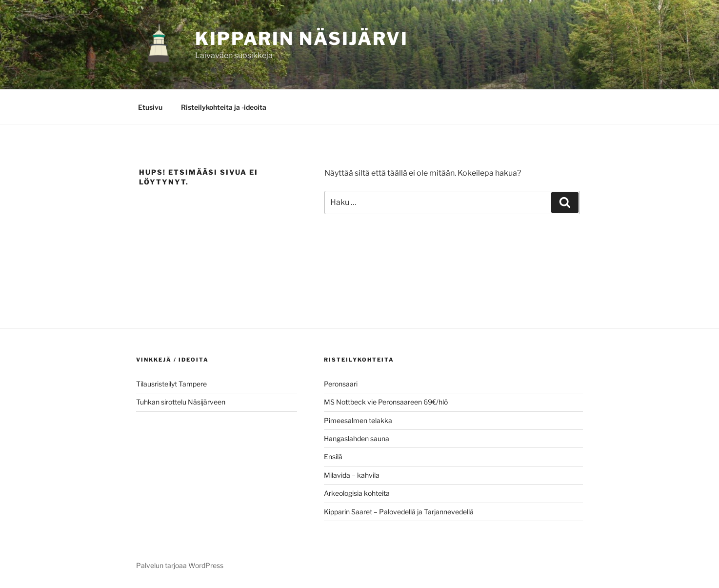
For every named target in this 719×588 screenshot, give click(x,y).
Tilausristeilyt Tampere (171, 384)
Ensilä (333, 456)
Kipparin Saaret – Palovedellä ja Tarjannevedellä (399, 512)
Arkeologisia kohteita (357, 493)
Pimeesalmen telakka (358, 420)
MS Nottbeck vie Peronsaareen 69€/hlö (386, 402)
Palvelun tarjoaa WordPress (180, 565)
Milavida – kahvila (352, 475)
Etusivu (150, 107)
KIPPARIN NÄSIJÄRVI (302, 39)
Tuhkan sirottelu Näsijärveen (181, 402)
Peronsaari (341, 384)
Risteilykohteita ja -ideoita (224, 107)
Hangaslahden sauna (357, 438)
